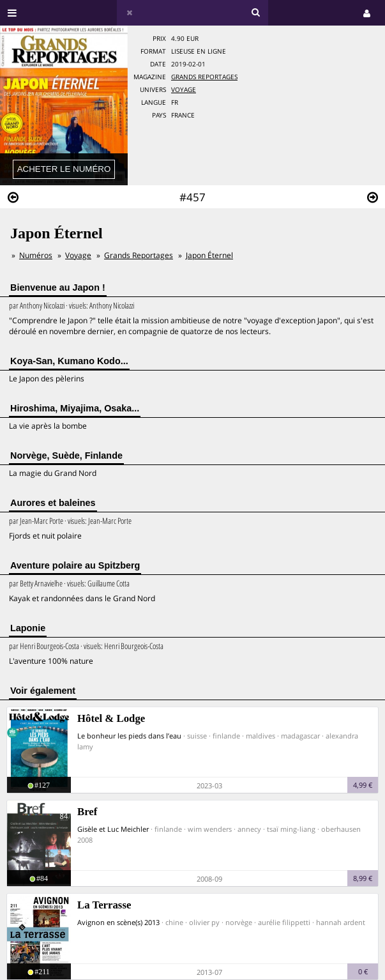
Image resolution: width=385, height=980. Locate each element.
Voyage (184, 90)
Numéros (36, 255)
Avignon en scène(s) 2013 (118, 922)
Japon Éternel (209, 255)
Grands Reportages (204, 77)
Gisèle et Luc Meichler (113, 829)
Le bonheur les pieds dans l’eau (129, 736)
